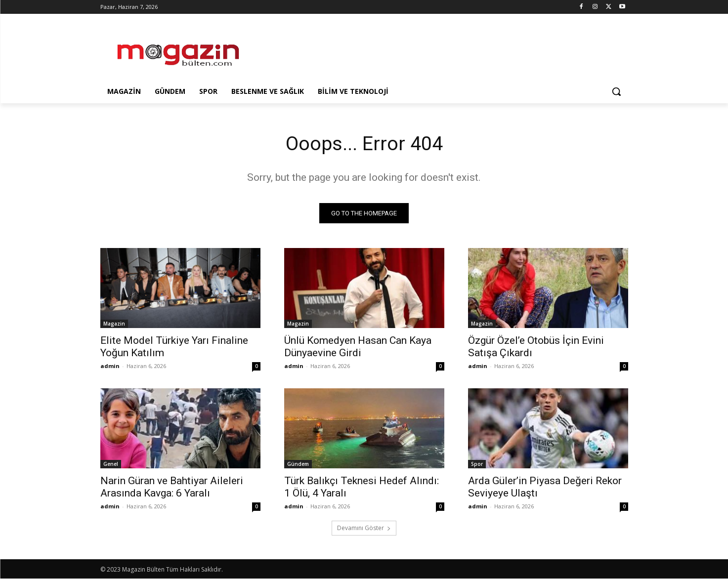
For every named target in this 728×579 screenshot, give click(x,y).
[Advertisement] (438, 50)
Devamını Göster (364, 528)
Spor (477, 464)
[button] (616, 91)
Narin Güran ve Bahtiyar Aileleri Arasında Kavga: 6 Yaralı (172, 487)
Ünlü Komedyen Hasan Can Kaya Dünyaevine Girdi (358, 347)
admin (110, 366)
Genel (111, 464)
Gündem (298, 464)
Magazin (114, 324)
